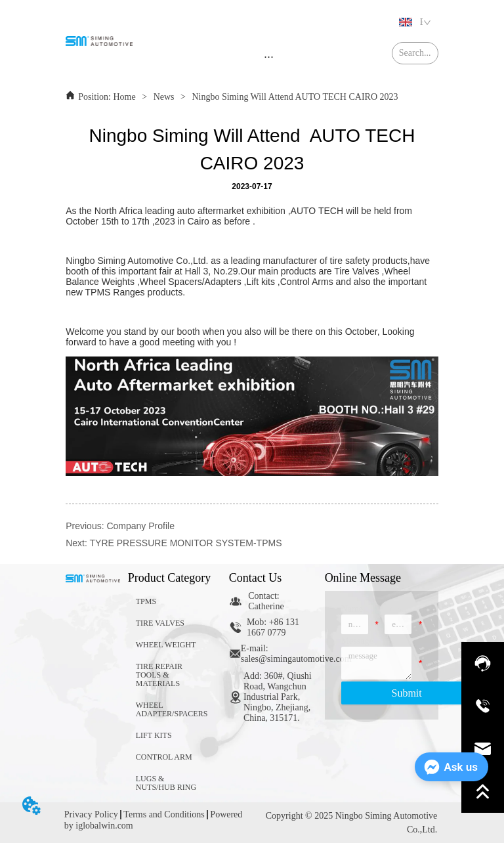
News (164, 97)
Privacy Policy (91, 814)
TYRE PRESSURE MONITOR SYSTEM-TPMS (186, 543)
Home (124, 97)
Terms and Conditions (164, 814)
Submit (407, 693)
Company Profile (140, 526)
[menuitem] (269, 56)
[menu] (269, 56)
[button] (269, 57)
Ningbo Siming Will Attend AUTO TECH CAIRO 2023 (294, 97)
